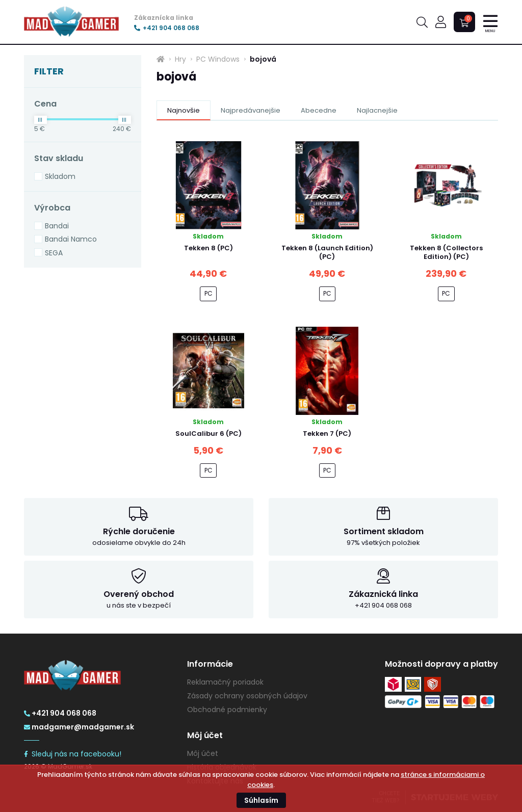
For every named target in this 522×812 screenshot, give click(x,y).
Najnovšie (184, 110)
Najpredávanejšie (251, 110)
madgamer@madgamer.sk (79, 727)
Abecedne (319, 110)
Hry (180, 59)
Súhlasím (261, 800)
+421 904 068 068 (167, 28)
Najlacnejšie (377, 110)
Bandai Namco (71, 239)
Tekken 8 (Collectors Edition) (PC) (446, 252)
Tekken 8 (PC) (208, 248)
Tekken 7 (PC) (327, 434)
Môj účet (203, 753)
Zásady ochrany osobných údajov (247, 696)
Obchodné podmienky (227, 710)
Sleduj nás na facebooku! (73, 754)
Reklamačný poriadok (225, 682)
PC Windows (218, 59)
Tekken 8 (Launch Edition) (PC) (327, 252)
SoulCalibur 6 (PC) (208, 434)
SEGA (54, 253)
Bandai (57, 226)
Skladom (60, 176)
